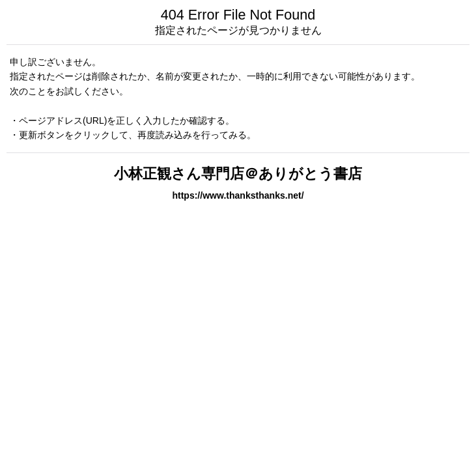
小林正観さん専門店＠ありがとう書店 (238, 174)
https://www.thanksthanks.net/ (238, 195)
